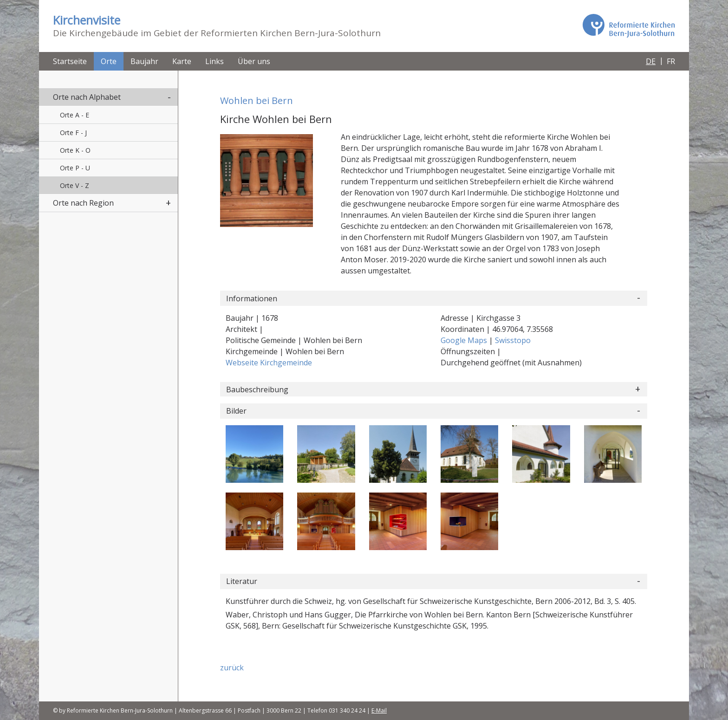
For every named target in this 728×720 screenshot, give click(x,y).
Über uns (254, 61)
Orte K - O (75, 150)
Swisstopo (513, 340)
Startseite (70, 61)
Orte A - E (75, 115)
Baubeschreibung (257, 389)
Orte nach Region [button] (83, 203)
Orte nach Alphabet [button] (87, 97)
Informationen (252, 298)
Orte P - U (75, 168)
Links (214, 61)
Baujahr (144, 61)
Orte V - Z (75, 185)
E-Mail (379, 710)
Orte (109, 61)
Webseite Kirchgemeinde (269, 363)
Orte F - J (73, 133)
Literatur (242, 581)
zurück (232, 668)
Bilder (236, 411)
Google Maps (465, 340)
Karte (182, 61)
